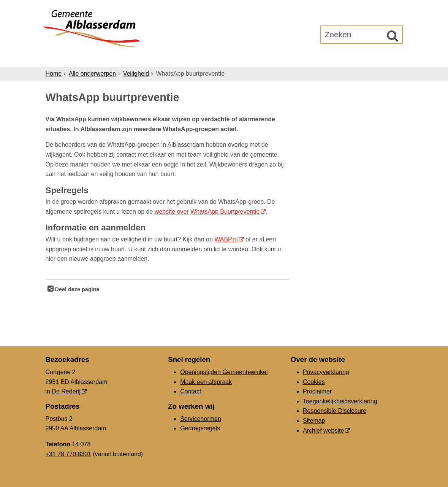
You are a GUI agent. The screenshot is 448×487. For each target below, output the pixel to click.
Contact (191, 391)
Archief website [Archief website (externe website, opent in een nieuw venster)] (324, 431)
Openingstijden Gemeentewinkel (224, 372)
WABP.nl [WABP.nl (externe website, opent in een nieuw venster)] (226, 239)
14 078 (81, 444)
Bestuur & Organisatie (245, 58)
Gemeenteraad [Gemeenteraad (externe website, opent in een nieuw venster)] (324, 58)
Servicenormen (201, 419)
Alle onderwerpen (93, 74)
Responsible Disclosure (335, 411)
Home (54, 74)
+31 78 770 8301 (69, 454)
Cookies (314, 382)
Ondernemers (168, 58)
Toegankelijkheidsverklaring (340, 401)
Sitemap (314, 421)
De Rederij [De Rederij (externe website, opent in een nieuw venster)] (66, 391)
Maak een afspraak (206, 382)
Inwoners (115, 58)
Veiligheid (136, 74)
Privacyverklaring (326, 372)
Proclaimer (317, 391)
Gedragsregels (200, 428)
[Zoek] (393, 36)
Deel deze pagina (77, 289)
